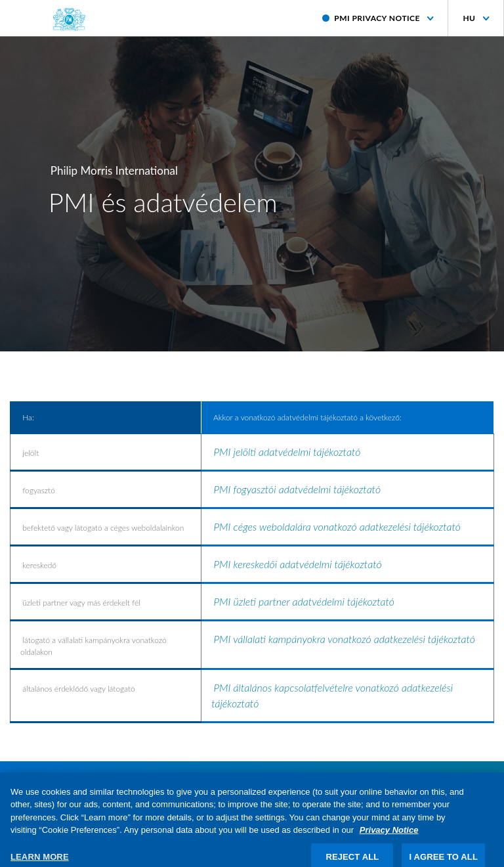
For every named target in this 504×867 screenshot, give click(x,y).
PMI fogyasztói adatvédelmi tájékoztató (298, 489)
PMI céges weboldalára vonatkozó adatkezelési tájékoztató (337, 526)
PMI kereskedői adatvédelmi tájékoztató (299, 564)
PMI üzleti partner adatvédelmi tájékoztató (305, 601)
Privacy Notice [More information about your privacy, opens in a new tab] (389, 836)
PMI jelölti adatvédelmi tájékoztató (287, 452)
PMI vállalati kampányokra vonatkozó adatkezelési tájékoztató (344, 639)
